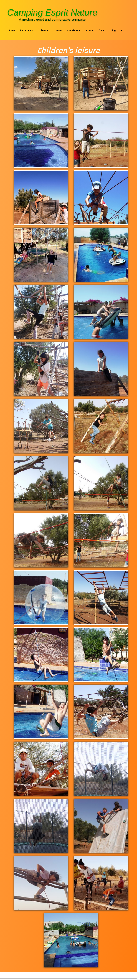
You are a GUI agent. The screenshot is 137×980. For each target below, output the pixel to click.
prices (89, 30)
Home (12, 30)
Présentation (27, 30)
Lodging (58, 30)
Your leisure (73, 30)
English (117, 30)
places (44, 30)
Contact (102, 30)
